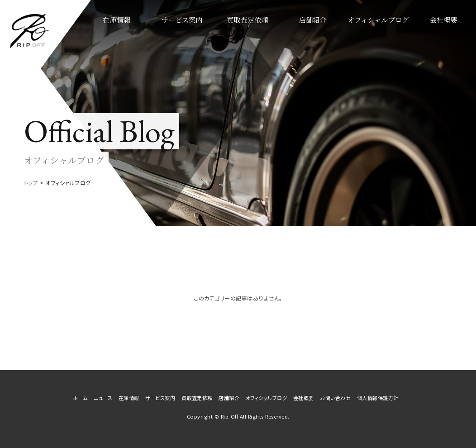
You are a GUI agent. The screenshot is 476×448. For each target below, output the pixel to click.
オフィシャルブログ (389, 32)
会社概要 (447, 32)
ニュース (100, 32)
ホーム (80, 398)
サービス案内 (216, 32)
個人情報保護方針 (378, 398)
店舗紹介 (332, 32)
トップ (31, 183)
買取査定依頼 (274, 32)
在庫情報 (158, 32)
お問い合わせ (335, 398)
